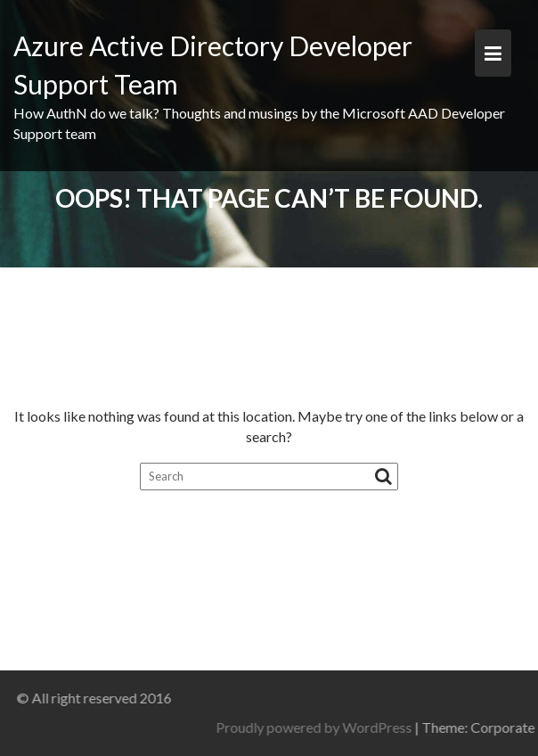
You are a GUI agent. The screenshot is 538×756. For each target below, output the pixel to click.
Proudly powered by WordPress (371, 727)
